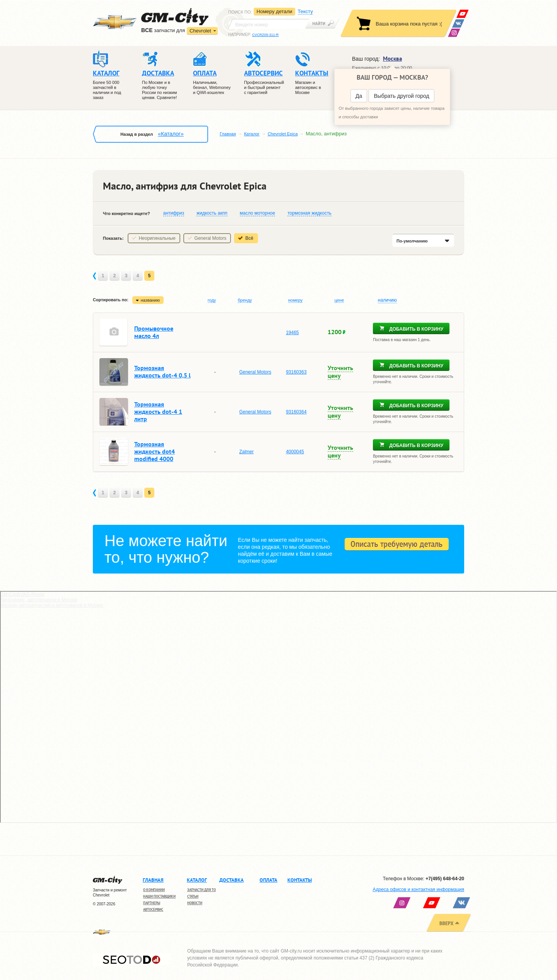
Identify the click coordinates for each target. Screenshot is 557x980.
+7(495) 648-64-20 (445, 879)
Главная (228, 134)
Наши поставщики (159, 896)
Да (359, 96)
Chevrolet (200, 31)
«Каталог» (171, 134)
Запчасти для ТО (202, 890)
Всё (249, 238)
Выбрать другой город (401, 96)
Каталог (252, 134)
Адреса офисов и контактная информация (419, 890)
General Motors (211, 238)
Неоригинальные (157, 238)
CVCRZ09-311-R (266, 35)
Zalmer (246, 452)
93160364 (296, 412)
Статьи (193, 896)
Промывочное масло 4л (154, 332)
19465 (292, 333)
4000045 (295, 452)
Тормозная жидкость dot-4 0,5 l (162, 371)
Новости (195, 903)
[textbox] (269, 24)
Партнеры (152, 903)
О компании (154, 890)
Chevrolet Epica (283, 134)
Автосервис (153, 909)
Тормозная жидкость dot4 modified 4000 (155, 451)
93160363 (296, 372)
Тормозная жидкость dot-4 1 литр (158, 411)
